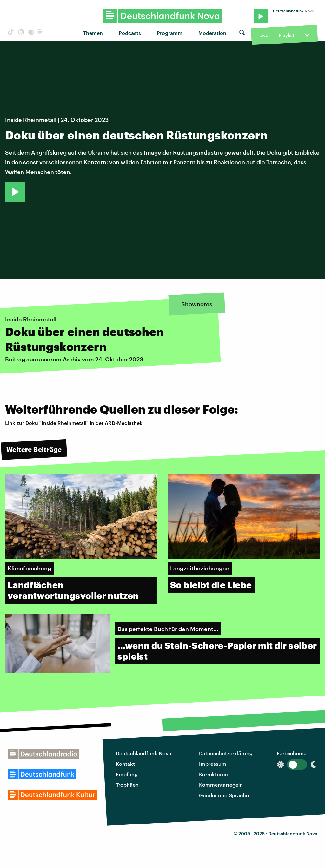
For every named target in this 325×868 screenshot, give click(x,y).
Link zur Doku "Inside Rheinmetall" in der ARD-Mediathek (74, 423)
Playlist (286, 35)
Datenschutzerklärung (226, 753)
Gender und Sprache (224, 795)
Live (264, 35)
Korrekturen (213, 774)
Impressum (213, 764)
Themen (93, 33)
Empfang (127, 774)
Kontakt (125, 764)
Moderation (212, 33)
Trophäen (127, 785)
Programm (170, 33)
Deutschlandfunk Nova (144, 753)
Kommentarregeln (221, 785)
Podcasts (130, 33)
